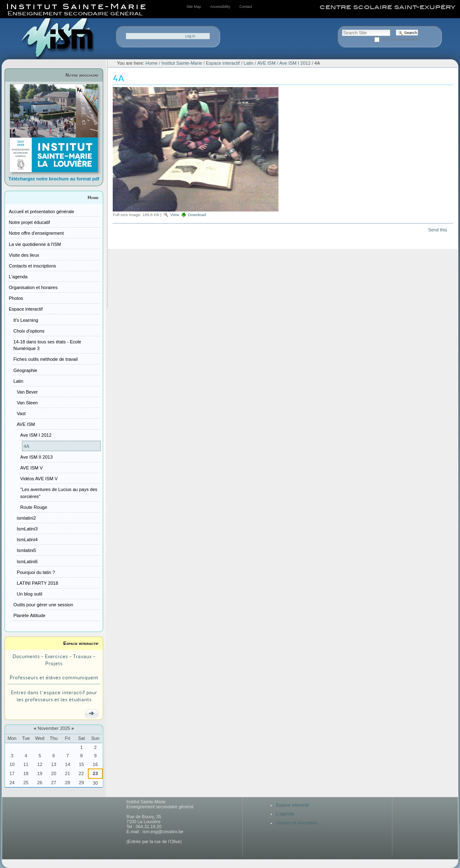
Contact (246, 7)
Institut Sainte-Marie (182, 63)
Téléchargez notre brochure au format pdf (54, 179)
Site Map (194, 7)
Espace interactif (81, 643)
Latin (249, 63)
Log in (190, 36)
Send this (437, 230)
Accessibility (220, 7)
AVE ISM (266, 63)
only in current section (400, 39)
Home (93, 197)
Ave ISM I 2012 (295, 63)
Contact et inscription (297, 823)
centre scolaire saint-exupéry (387, 7)
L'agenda (285, 814)
